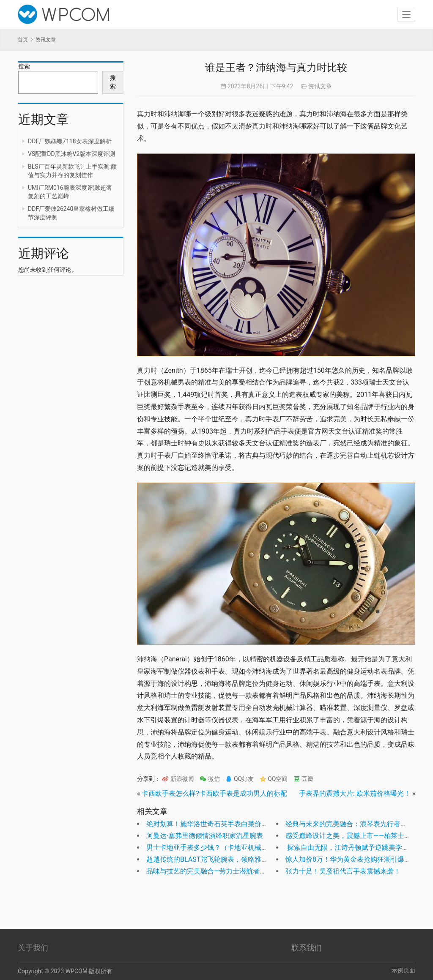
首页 (23, 40)
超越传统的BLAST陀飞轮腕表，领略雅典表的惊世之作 (227, 859)
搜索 (24, 66)
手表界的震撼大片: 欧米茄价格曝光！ (355, 793)
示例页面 (403, 970)
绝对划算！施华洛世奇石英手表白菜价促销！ (214, 824)
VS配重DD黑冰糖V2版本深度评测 (71, 154)
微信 (210, 779)
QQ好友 (240, 779)
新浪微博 (178, 779)
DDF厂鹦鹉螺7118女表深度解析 (70, 141)
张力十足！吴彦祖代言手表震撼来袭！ (343, 871)
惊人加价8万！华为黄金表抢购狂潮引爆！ (348, 859)
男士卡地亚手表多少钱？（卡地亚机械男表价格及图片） (231, 848)
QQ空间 (274, 779)
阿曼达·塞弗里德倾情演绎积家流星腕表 (205, 836)
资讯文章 (320, 86)
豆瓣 (303, 779)
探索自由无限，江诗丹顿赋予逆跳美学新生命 (354, 848)
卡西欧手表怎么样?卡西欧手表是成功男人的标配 (214, 793)
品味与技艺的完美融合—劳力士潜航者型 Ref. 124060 (226, 871)
